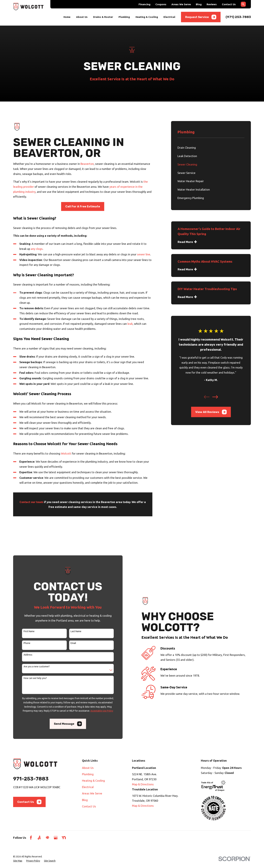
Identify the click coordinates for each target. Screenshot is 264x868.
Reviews (212, 4)
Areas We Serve (181, 4)
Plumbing (88, 774)
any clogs (37, 249)
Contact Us (229, 4)
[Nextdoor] (64, 838)
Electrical (88, 787)
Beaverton (87, 164)
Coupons (161, 4)
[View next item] (215, 397)
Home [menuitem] (67, 17)
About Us (88, 768)
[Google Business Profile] (56, 838)
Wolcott (66, 453)
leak (130, 324)
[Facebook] (31, 838)
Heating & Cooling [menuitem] (147, 17)
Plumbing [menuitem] (124, 17)
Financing (144, 4)
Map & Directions (143, 784)
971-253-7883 (31, 779)
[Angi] (39, 838)
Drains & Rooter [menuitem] (103, 17)
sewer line (144, 254)
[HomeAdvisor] (47, 838)
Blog (199, 4)
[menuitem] (211, 148)
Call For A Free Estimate (83, 206)
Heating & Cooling (93, 781)
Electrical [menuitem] (169, 17)
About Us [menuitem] (82, 17)
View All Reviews (211, 412)
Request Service (201, 17)
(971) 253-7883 (238, 17)
